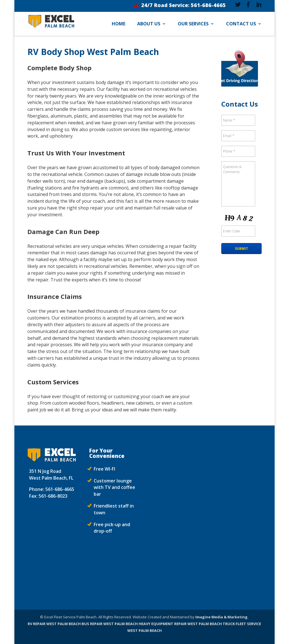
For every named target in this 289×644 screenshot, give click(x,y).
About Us (149, 24)
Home (119, 24)
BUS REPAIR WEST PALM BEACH (110, 624)
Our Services (193, 24)
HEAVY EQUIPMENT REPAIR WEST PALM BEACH (180, 624)
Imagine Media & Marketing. (222, 617)
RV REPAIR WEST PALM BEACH (54, 624)
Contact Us (241, 24)
